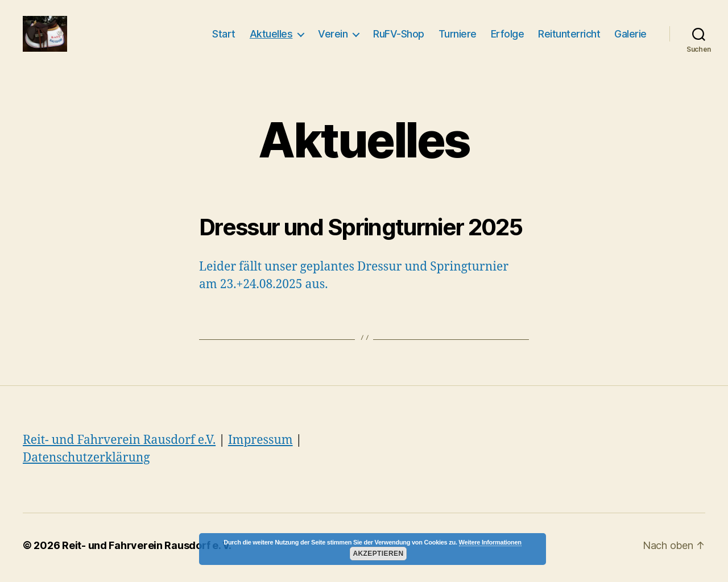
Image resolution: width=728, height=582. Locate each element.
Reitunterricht (569, 36)
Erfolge (508, 36)
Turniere (458, 36)
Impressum (260, 445)
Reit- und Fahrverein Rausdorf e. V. (147, 550)
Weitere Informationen (490, 542)
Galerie (630, 36)
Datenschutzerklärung (86, 462)
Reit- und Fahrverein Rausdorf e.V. (119, 445)
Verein (333, 36)
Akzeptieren (378, 554)
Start (224, 36)
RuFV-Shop (399, 36)
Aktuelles (271, 36)
